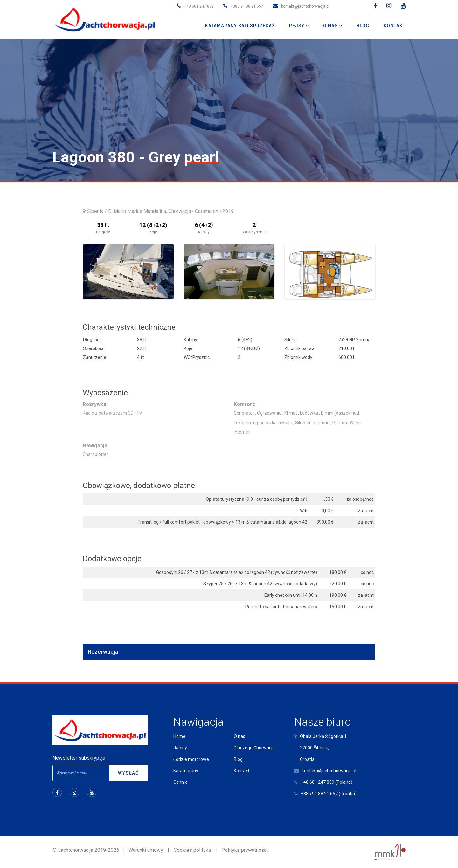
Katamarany (186, 771)
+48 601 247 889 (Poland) (327, 782)
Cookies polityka (192, 850)
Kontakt (242, 771)
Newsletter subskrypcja (79, 758)
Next (367, 272)
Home (179, 736)
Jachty (180, 748)
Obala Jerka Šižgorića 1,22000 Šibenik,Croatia (324, 748)
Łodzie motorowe (191, 759)
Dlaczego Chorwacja (254, 748)
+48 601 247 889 (199, 6)
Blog (238, 759)
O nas (239, 736)
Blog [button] (363, 26)
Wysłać (128, 773)
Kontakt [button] (395, 26)
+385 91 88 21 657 (247, 6)
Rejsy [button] (297, 26)
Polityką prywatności (245, 850)
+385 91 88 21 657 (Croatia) (329, 794)
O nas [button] (331, 26)
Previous (91, 272)
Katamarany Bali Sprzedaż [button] (240, 26)
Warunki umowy (146, 850)
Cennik (180, 782)
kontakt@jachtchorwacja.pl (305, 6)
